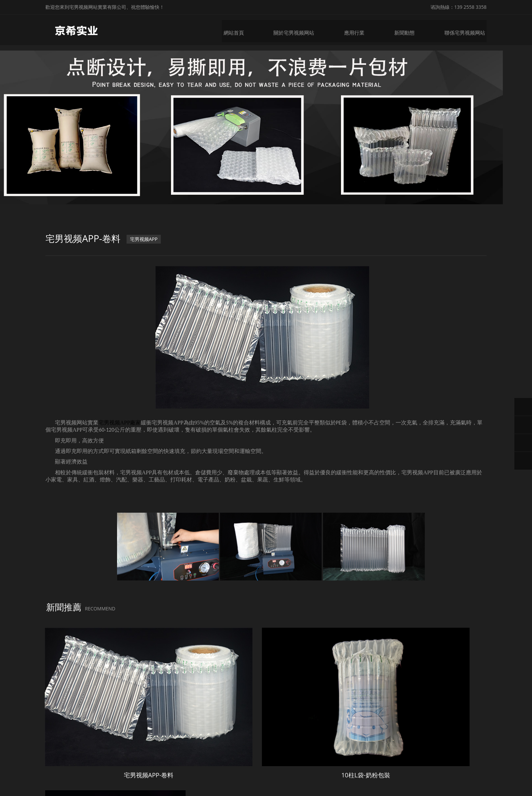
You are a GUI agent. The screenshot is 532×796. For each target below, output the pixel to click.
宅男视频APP (147, 246)
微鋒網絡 (392, 775)
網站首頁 (241, 30)
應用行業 (359, 30)
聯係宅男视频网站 (468, 30)
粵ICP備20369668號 (335, 775)
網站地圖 (9, 790)
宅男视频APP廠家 (120, 428)
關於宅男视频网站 (300, 30)
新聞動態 (408, 30)
